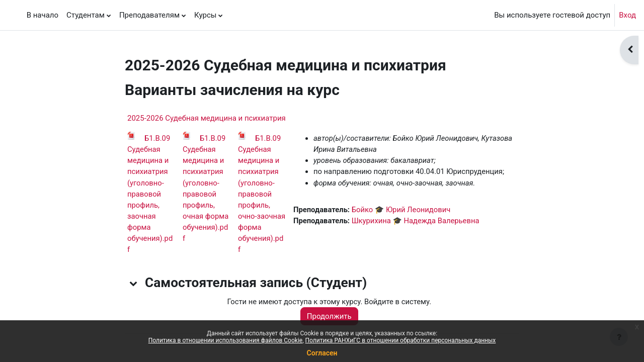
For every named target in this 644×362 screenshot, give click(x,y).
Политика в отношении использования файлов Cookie (225, 340)
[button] (134, 285)
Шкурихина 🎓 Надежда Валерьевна (418, 222)
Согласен (322, 353)
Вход (627, 15)
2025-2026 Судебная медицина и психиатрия (207, 118)
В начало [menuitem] (43, 15)
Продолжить (331, 318)
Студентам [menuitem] (86, 15)
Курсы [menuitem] (205, 15)
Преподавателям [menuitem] (149, 15)
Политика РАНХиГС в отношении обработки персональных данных (401, 340)
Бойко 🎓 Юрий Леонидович (403, 211)
